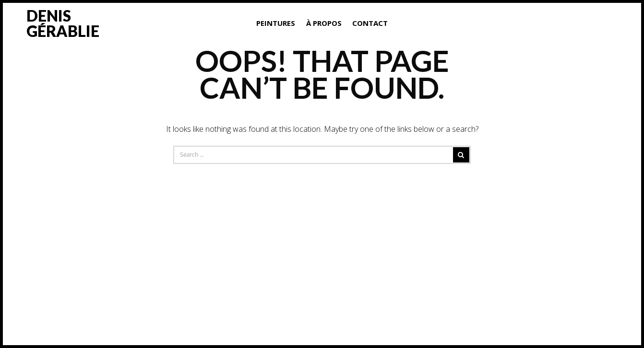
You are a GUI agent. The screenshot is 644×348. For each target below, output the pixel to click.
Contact (370, 23)
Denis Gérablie (63, 23)
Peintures (276, 23)
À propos (324, 23)
